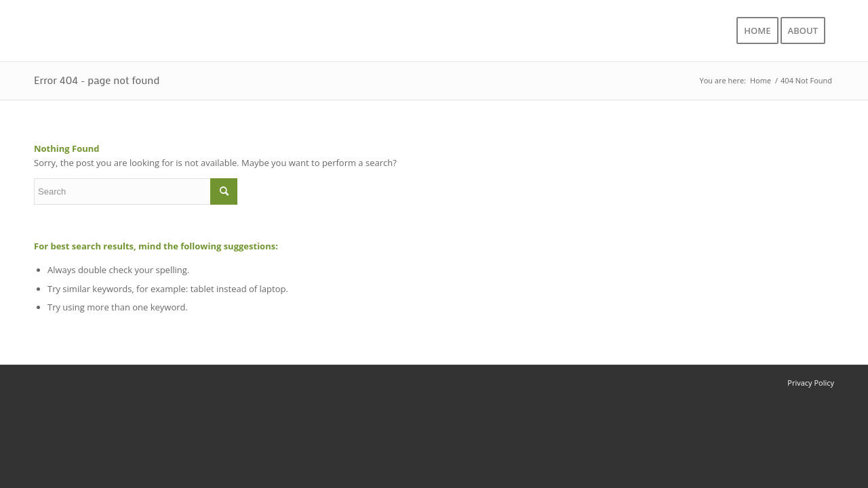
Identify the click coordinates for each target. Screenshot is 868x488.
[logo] (123, 30)
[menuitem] (757, 30)
